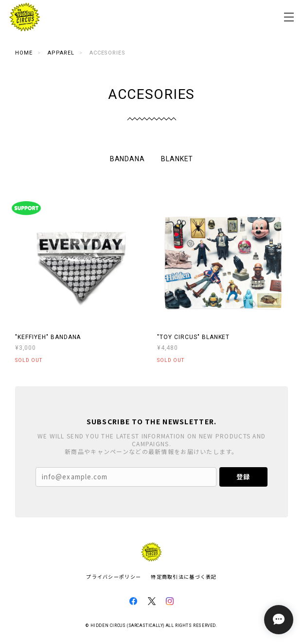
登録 (243, 477)
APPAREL (61, 53)
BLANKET (177, 159)
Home (24, 53)
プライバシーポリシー (114, 577)
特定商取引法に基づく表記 (184, 577)
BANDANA (127, 159)
